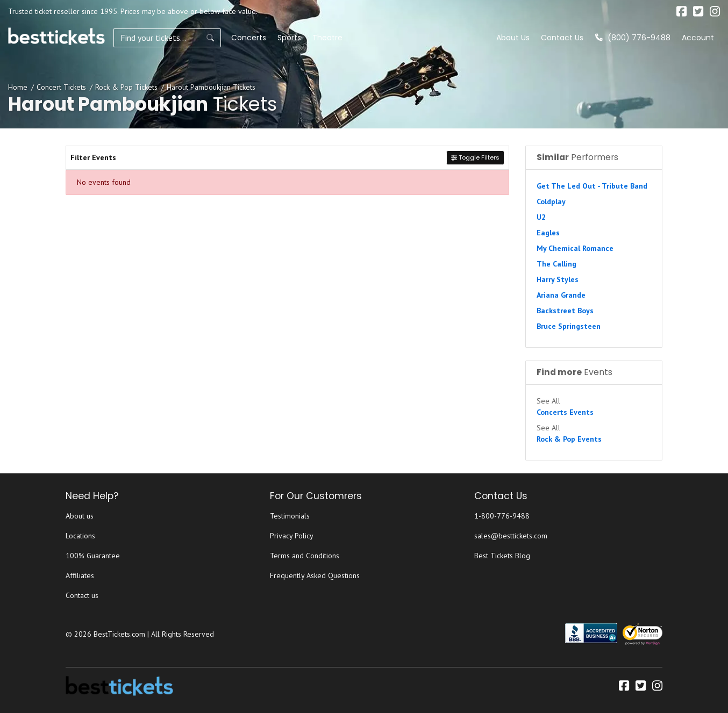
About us (80, 516)
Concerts (249, 38)
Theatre (327, 38)
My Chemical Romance (575, 248)
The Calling (556, 264)
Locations (80, 536)
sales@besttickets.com (511, 536)
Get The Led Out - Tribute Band (592, 186)
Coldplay (551, 201)
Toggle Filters (475, 157)
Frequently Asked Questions (315, 575)
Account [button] (698, 38)
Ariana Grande (561, 295)
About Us (513, 38)
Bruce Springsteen (569, 326)
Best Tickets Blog (502, 556)
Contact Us (562, 38)
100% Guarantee (93, 556)
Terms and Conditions (305, 556)
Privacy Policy (292, 536)
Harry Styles (558, 279)
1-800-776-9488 (502, 516)
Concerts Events (565, 412)
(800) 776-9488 (633, 38)
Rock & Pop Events (569, 439)
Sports (289, 38)
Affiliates (80, 575)
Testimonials (290, 516)
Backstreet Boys (565, 311)
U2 (541, 217)
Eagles (548, 233)
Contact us (82, 595)
